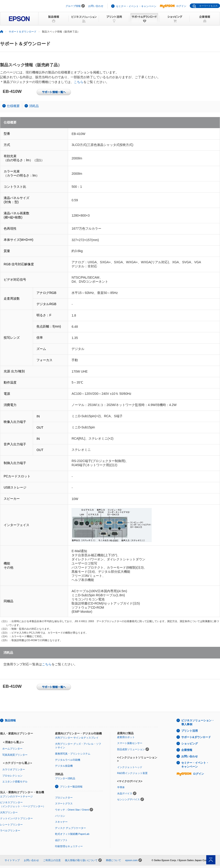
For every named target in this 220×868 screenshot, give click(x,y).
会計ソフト (61, 840)
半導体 (121, 787)
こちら (79, 82)
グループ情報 (73, 6)
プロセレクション (12, 776)
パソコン (60, 816)
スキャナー (61, 822)
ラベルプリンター (10, 830)
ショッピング (190, 744)
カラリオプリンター (14, 769)
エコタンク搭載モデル (15, 782)
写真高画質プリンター (15, 755)
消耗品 (34, 106)
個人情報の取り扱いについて (81, 860)
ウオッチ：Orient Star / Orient (72, 810)
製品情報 (10, 720)
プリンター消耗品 (65, 778)
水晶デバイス (125, 793)
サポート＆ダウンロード (23, 32)
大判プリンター (9, 812)
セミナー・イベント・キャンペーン (136, 6)
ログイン (173, 6)
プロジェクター (64, 798)
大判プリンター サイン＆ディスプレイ (77, 738)
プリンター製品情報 (71, 787)
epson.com (131, 860)
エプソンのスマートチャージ (16, 796)
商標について (113, 860)
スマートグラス (64, 804)
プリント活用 (190, 731)
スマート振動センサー (130, 743)
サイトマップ (12, 860)
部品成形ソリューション (131, 749)
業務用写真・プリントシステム (73, 754)
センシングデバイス (128, 799)
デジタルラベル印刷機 (68, 760)
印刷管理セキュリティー (69, 846)
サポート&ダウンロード (196, 737)
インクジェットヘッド (130, 767)
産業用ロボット (126, 737)
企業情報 (187, 750)
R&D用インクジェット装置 (132, 773)
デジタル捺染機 (64, 766)
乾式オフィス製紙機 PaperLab (72, 834)
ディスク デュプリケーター (70, 828)
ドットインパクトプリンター (16, 818)
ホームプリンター (12, 749)
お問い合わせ (96, 6)
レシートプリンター (11, 825)
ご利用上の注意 (52, 860)
